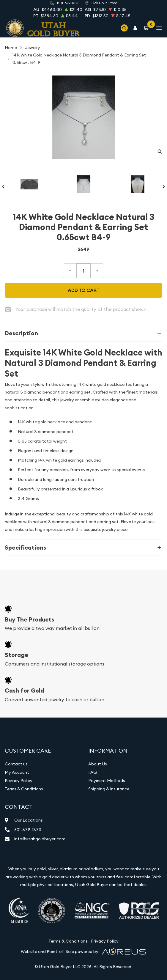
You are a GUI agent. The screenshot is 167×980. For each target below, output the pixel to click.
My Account (17, 772)
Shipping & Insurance (109, 789)
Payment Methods (107, 781)
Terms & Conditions (24, 789)
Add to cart (84, 290)
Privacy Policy (19, 781)
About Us (98, 764)
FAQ (93, 772)
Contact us (16, 764)
